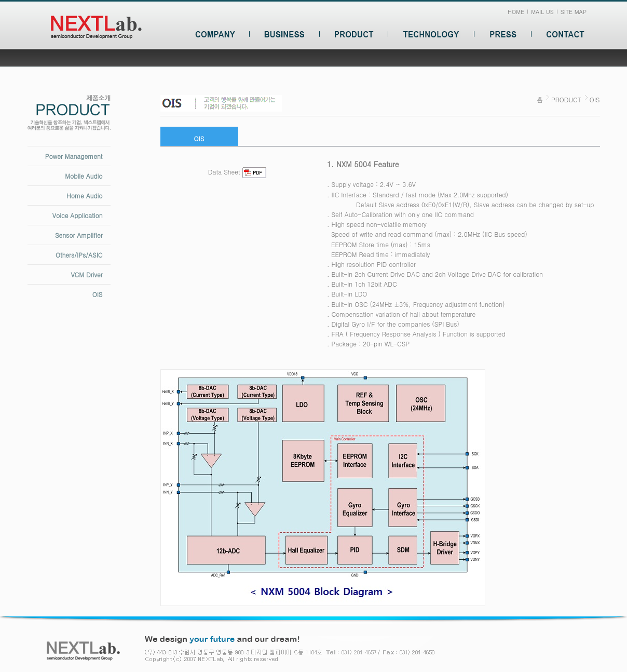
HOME (516, 12)
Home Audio (84, 196)
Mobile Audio (84, 176)
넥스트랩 (96, 27)
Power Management (74, 156)
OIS (98, 294)
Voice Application (78, 215)
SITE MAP (574, 12)
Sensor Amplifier (79, 235)
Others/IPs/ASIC (79, 255)
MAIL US (542, 12)
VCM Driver (86, 274)
